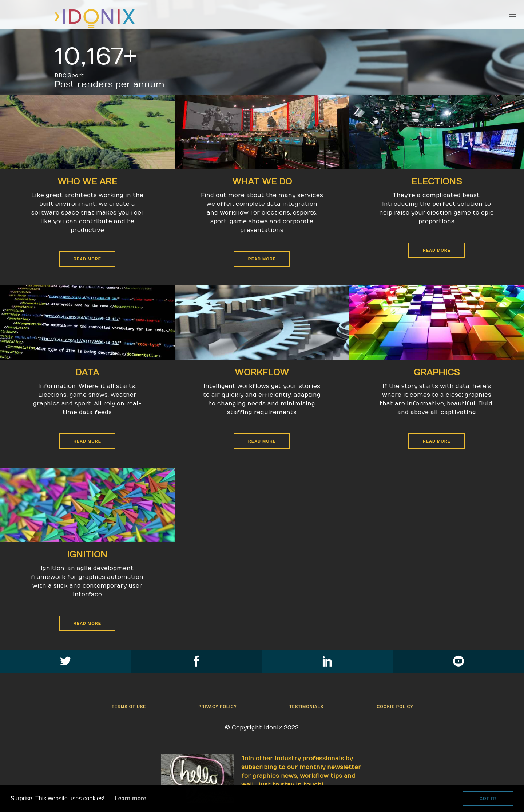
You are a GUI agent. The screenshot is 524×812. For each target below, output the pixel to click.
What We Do (262, 181)
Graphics (437, 372)
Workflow (262, 372)
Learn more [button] (130, 798)
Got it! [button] (488, 799)
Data (87, 372)
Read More (262, 259)
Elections (437, 181)
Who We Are (87, 181)
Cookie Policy (395, 707)
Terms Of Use (129, 707)
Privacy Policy (218, 707)
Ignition (87, 555)
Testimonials (306, 707)
